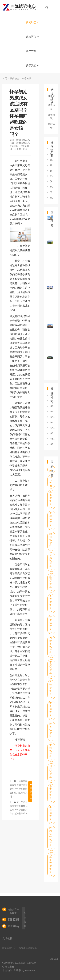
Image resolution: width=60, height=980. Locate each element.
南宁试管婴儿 (51, 794)
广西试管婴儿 (51, 690)
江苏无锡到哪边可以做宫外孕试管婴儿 (52, 149)
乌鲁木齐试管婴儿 (51, 865)
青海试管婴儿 (51, 604)
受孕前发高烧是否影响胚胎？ (52, 160)
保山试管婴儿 (51, 500)
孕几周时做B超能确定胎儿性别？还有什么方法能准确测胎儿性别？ (52, 181)
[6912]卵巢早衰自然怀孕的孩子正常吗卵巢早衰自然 (52, 401)
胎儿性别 (51, 482)
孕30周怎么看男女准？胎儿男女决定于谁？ (52, 154)
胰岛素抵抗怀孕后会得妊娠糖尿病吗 (52, 171)
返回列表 (31, 792)
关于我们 (32, 66)
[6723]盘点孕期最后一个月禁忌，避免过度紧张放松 (52, 422)
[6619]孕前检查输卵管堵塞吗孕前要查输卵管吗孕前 (52, 433)
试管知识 (51, 107)
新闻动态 (32, 22)
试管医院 (32, 37)
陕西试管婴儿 (51, 731)
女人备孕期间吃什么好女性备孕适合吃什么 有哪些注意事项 (52, 176)
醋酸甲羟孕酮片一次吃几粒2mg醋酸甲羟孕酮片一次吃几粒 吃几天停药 (52, 198)
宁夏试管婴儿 (51, 710)
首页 (32, 8)
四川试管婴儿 (51, 773)
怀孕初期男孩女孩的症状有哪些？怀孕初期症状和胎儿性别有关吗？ (19, 789)
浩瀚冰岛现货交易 (28, 948)
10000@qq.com (17, 926)
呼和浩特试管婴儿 (51, 838)
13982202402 (16, 920)
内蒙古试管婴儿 (51, 647)
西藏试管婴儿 (51, 562)
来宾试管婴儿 (51, 520)
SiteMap (54, 959)
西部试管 (51, 126)
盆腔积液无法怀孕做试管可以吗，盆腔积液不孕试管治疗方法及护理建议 (52, 165)
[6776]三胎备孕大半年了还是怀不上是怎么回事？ (52, 412)
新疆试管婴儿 (51, 583)
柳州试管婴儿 (51, 541)
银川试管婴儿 (51, 814)
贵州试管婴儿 (51, 752)
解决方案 (32, 51)
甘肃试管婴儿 (51, 624)
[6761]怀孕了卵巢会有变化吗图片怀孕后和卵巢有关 (52, 417)
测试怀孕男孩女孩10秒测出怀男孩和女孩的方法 (52, 187)
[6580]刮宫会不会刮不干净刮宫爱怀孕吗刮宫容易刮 (52, 444)
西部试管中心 (23, 140)
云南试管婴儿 (51, 669)
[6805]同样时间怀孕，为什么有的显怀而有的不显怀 (52, 406)
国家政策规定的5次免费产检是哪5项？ (52, 192)
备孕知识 (27, 78)
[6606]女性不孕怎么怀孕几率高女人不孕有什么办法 (52, 439)
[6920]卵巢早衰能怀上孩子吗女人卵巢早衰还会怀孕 (52, 395)
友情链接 (7, 938)
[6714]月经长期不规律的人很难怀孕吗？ (52, 428)
